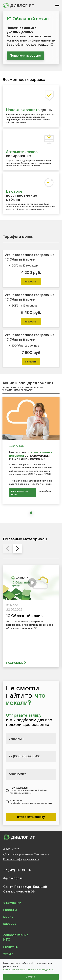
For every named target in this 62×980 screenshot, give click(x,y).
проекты (10, 910)
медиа (8, 916)
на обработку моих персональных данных (31, 803)
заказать (30, 281)
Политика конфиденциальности (21, 859)
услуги (8, 953)
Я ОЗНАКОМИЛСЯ (33, 791)
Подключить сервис (25, 55)
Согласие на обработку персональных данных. (29, 970)
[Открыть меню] (57, 5)
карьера (10, 923)
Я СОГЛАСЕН (31, 802)
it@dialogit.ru (13, 878)
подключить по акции (19, 493)
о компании (12, 903)
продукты (11, 946)
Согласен (31, 977)
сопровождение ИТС (16, 937)
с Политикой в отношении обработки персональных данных (29, 792)
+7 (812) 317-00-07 (17, 870)
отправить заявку (31, 817)
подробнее (45, 491)
